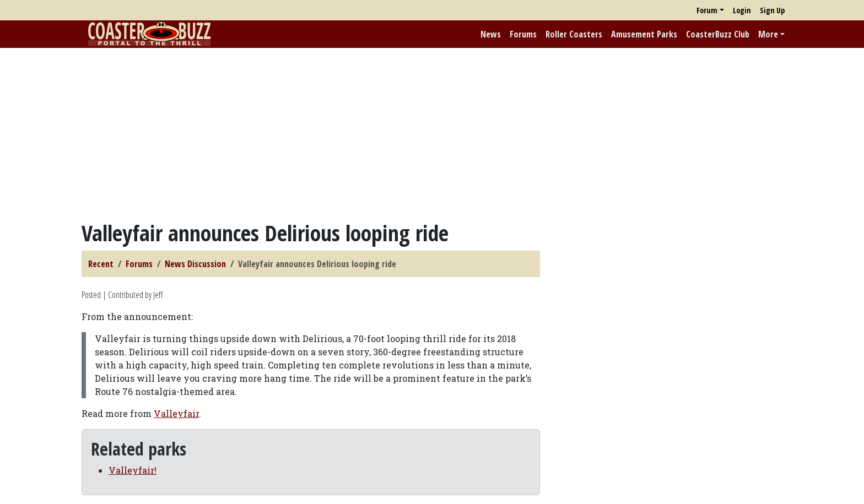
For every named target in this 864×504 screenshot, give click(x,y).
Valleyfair (176, 413)
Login (742, 10)
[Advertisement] (432, 134)
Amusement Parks (644, 34)
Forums (523, 34)
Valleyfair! (133, 470)
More (768, 34)
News (491, 34)
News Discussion (195, 264)
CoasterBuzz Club (718, 34)
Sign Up (772, 10)
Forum (707, 10)
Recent (101, 264)
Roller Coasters (574, 34)
